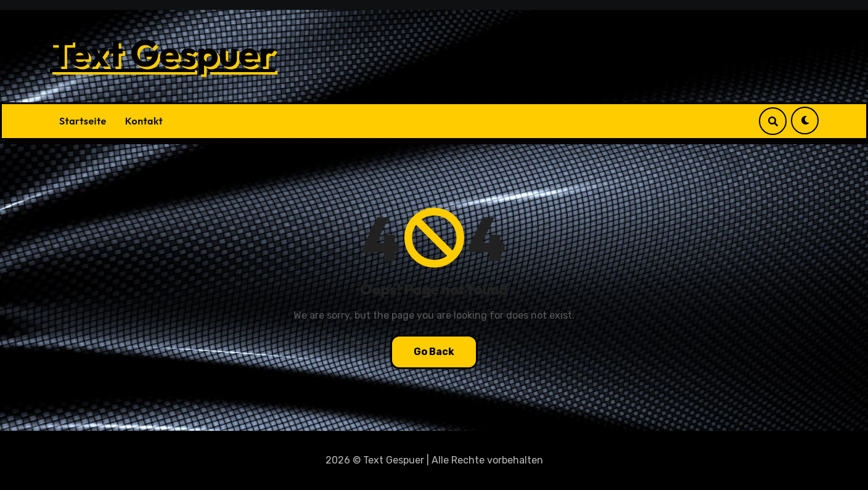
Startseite (83, 121)
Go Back (434, 352)
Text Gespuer (162, 53)
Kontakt (144, 121)
